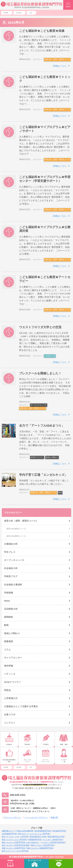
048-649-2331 (14, 795)
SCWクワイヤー (37, 457)
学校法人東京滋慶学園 (25, 831)
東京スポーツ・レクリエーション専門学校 (34, 834)
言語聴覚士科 (11, 609)
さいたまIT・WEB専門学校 (53, 839)
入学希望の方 (11, 698)
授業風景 (9, 641)
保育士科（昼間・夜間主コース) (57, 59)
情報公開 (54, 817)
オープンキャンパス (39, 405)
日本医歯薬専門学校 (9, 834)
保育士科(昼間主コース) (16, 536)
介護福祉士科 (11, 544)
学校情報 (9, 593)
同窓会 (7, 690)
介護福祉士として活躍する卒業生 (21, 706)
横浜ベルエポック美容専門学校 (21, 842)
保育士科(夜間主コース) (16, 529)
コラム (7, 649)
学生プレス (10, 552)
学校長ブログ (11, 576)
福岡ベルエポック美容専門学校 (42, 845)
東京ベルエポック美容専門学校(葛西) (16, 845)
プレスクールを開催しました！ (40, 373)
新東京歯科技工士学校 (38, 836)
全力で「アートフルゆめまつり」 (42, 426)
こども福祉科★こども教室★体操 (42, 31)
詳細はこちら (60, 66)
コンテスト (10, 723)
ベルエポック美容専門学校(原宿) (53, 842)
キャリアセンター (13, 658)
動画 (60, 493)
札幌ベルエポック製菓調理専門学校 (40, 848)
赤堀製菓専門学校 (35, 839)
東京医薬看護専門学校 (43, 831)
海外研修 (9, 666)
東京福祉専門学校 (59, 831)
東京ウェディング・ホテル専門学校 (15, 851)
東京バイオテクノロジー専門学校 (14, 839)
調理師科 (9, 617)
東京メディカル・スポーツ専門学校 (15, 836)
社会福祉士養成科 (13, 584)
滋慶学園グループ (8, 831)
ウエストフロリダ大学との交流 (40, 327)
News (7, 601)
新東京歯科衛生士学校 (56, 836)
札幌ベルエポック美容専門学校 (13, 848)
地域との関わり (52, 457)
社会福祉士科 (50, 356)
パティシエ (10, 674)
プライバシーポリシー (12, 817)
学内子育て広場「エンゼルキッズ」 (43, 475)
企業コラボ (10, 714)
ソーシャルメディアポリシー (36, 817)
